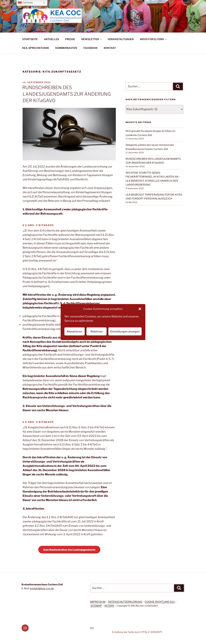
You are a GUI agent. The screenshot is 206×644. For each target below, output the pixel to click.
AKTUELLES (51, 39)
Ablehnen (97, 331)
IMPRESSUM (98, 602)
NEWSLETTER (92, 39)
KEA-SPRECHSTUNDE (36, 48)
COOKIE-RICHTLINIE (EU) (160, 602)
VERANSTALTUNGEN (121, 39)
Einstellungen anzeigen (125, 331)
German (25, 3)
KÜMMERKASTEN (66, 48)
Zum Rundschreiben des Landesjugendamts (69, 550)
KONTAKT (110, 48)
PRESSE (70, 39)
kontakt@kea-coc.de (42, 588)
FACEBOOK (90, 48)
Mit (92, 628)
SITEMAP (96, 606)
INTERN (109, 606)
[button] (140, 309)
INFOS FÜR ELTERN (154, 39)
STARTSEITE (30, 39)
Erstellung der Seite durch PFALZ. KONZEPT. (137, 632)
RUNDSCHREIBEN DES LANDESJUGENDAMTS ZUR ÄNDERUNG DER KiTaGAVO (67, 94)
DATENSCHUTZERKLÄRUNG (125, 602)
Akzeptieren (74, 331)
